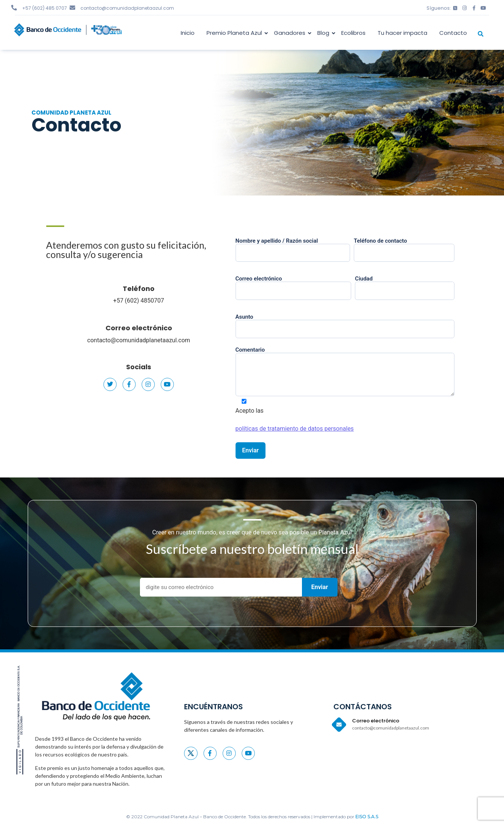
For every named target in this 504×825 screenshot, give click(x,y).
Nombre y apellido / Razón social (305, 247)
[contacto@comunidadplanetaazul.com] (72, 8)
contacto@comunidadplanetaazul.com (127, 8)
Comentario (358, 372)
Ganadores (291, 33)
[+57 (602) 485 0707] (14, 8)
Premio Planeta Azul (236, 33)
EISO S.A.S (367, 817)
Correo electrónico (128, 328)
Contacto (453, 33)
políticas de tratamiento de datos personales (307, 429)
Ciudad (417, 285)
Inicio (188, 33)
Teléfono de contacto (417, 247)
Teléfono (129, 289)
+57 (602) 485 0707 (45, 8)
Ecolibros (353, 33)
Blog (325, 33)
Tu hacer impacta (402, 33)
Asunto (358, 323)
